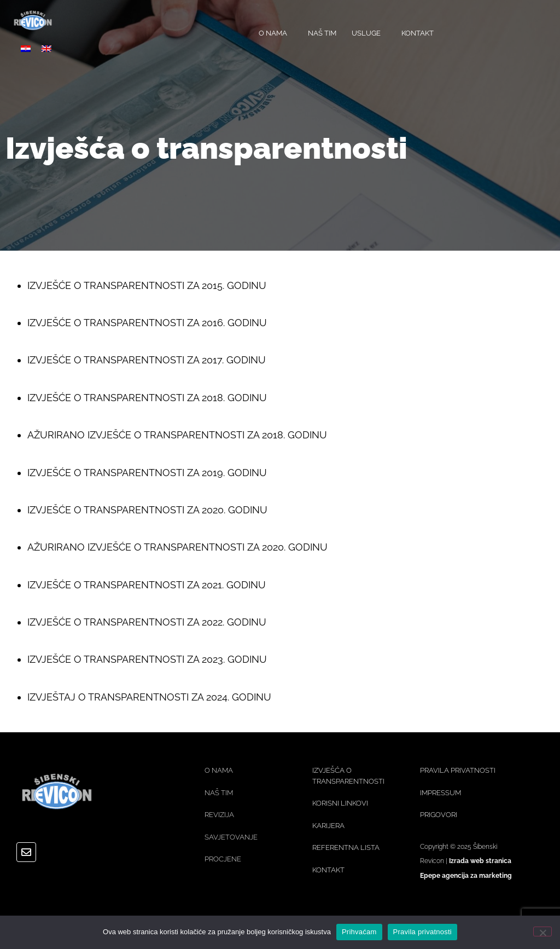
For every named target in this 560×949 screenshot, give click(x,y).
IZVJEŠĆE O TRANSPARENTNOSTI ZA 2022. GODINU (147, 622)
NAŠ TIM (322, 33)
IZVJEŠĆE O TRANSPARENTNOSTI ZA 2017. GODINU (147, 360)
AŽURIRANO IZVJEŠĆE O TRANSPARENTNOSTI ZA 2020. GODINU (177, 547)
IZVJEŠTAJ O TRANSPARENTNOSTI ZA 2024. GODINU (149, 697)
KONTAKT (418, 33)
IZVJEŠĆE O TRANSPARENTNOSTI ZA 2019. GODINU (147, 473)
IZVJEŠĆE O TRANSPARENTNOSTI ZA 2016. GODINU (147, 323)
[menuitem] (26, 48)
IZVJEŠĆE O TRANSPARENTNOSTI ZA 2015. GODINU (147, 285)
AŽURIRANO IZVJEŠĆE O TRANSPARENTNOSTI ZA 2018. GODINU (177, 435)
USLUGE (369, 33)
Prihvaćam (359, 932)
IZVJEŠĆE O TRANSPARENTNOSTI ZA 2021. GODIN (143, 585)
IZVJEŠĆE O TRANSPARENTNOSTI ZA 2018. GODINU (147, 398)
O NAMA (276, 33)
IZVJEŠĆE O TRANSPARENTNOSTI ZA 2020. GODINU (147, 510)
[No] (542, 931)
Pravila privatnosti (422, 932)
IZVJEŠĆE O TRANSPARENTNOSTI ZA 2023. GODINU (147, 659)
